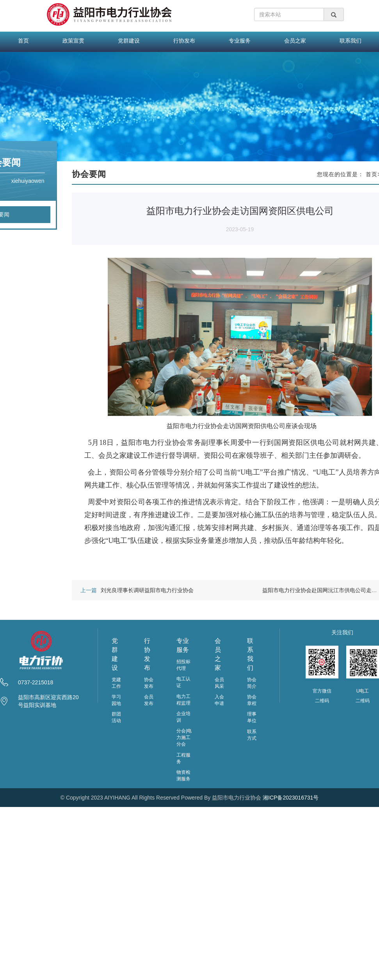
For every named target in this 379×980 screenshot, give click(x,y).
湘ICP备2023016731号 (291, 798)
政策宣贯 (73, 41)
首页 (23, 41)
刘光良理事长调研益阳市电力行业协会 (147, 590)
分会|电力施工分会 (184, 737)
